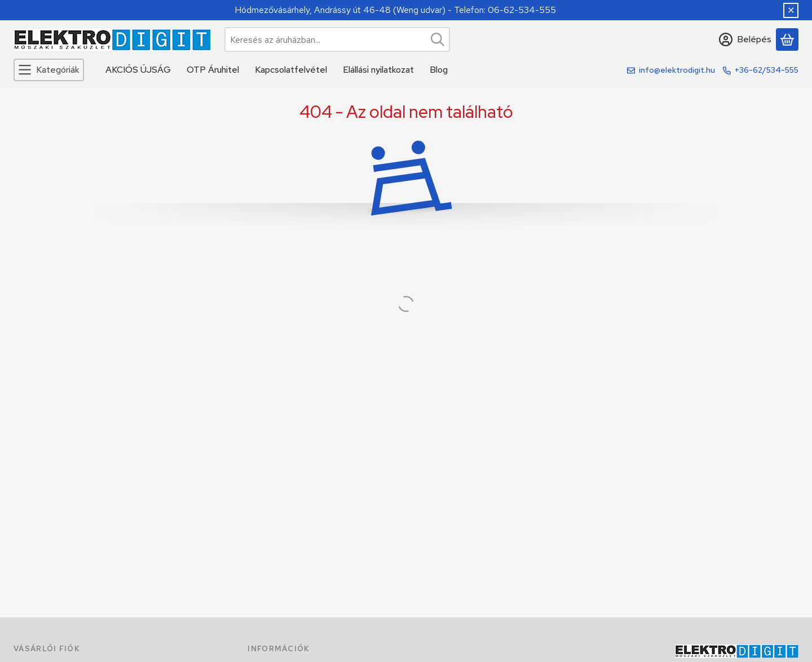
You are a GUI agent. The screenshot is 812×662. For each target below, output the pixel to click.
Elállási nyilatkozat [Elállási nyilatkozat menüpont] (378, 70)
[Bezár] (791, 10)
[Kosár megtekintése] (787, 39)
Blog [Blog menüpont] (439, 70)
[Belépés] (745, 39)
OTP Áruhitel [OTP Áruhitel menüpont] (213, 70)
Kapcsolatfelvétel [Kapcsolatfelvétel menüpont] (291, 70)
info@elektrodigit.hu (677, 70)
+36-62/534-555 (767, 70)
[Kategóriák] (49, 70)
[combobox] (337, 39)
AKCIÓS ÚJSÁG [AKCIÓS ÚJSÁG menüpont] (138, 70)
